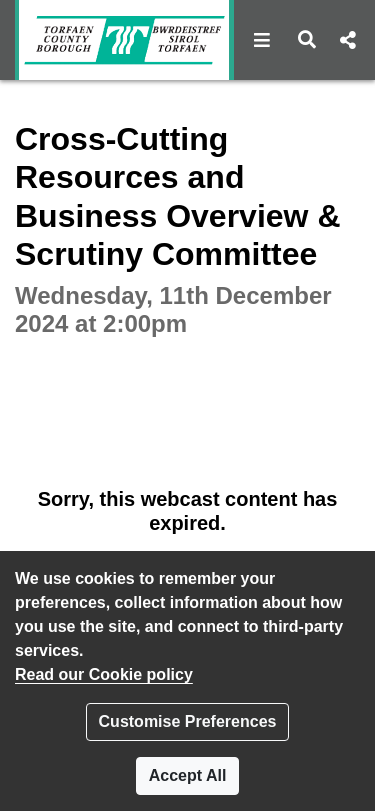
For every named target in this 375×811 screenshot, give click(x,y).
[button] (262, 40)
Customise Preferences (188, 721)
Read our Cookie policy (104, 674)
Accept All (188, 775)
